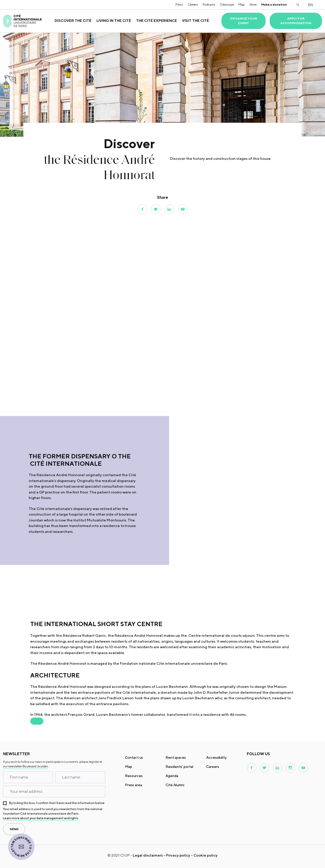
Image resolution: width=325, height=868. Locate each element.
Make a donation (274, 4)
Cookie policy (206, 855)
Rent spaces (176, 757)
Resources (134, 776)
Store (253, 4)
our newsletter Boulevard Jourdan (26, 766)
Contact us (134, 757)
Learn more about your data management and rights (41, 818)
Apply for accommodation (296, 21)
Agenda (172, 776)
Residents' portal (179, 767)
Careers (193, 4)
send (14, 829)
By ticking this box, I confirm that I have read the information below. (57, 803)
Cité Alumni (175, 785)
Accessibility (216, 757)
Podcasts (209, 4)
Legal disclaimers (148, 855)
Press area (133, 785)
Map (242, 4)
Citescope (227, 4)
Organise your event (243, 21)
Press (179, 4)
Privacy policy (178, 855)
